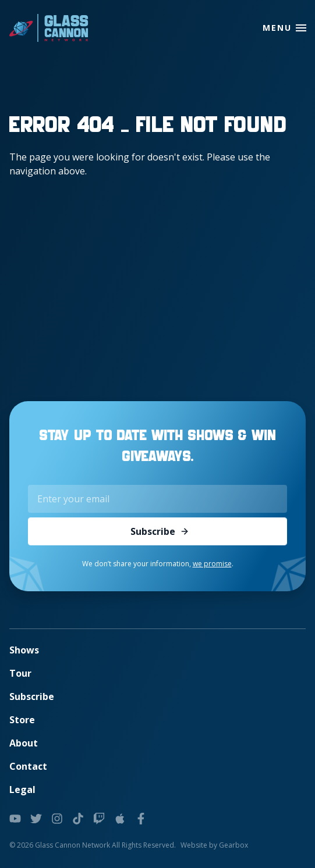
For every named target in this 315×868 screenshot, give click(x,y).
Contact (28, 766)
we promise (212, 564)
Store (22, 720)
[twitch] (99, 819)
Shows (24, 650)
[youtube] (15, 819)
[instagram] (57, 819)
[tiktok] (78, 819)
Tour (20, 673)
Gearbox (233, 845)
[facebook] (141, 819)
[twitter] (36, 819)
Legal (22, 790)
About (24, 743)
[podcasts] (120, 819)
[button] (301, 28)
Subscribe (160, 531)
